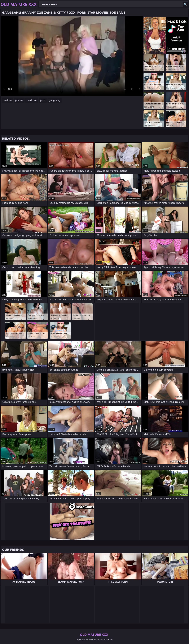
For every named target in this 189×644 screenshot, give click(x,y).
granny (19, 100)
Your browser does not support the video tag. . (72, 56)
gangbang (55, 100)
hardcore (32, 100)
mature (8, 100)
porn (43, 100)
